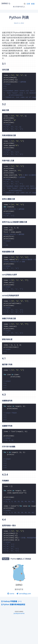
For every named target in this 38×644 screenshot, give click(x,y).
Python (6, 585)
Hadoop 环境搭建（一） (12, 628)
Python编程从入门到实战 (21, 585)
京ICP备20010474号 (19, 640)
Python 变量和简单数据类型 (13, 631)
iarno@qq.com (24, 620)
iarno (11, 620)
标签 (33, 4)
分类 (28, 4)
